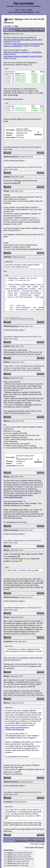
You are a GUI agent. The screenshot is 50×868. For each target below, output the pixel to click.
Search (23, 10)
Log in (37, 12)
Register (30, 10)
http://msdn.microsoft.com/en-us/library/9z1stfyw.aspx (18, 496)
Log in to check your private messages (21, 12)
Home (17, 10)
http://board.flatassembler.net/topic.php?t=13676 (23, 40)
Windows (19, 19)
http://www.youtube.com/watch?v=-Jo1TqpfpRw (23, 52)
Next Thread (39, 847)
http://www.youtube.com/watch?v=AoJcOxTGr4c (23, 56)
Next (17, 26)
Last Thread (30, 847)
